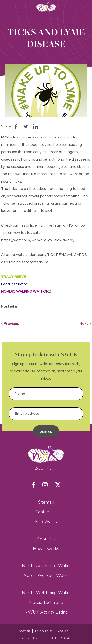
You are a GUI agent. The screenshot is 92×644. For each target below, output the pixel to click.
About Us (46, 539)
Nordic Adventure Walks (46, 566)
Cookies (63, 631)
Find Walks (46, 522)
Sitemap (46, 502)
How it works (46, 549)
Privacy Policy (44, 631)
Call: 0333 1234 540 (57, 638)
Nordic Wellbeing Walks (46, 593)
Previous (11, 324)
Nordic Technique (46, 602)
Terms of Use (30, 638)
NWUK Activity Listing (46, 612)
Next (84, 324)
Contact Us (46, 512)
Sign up (46, 431)
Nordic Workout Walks (46, 575)
